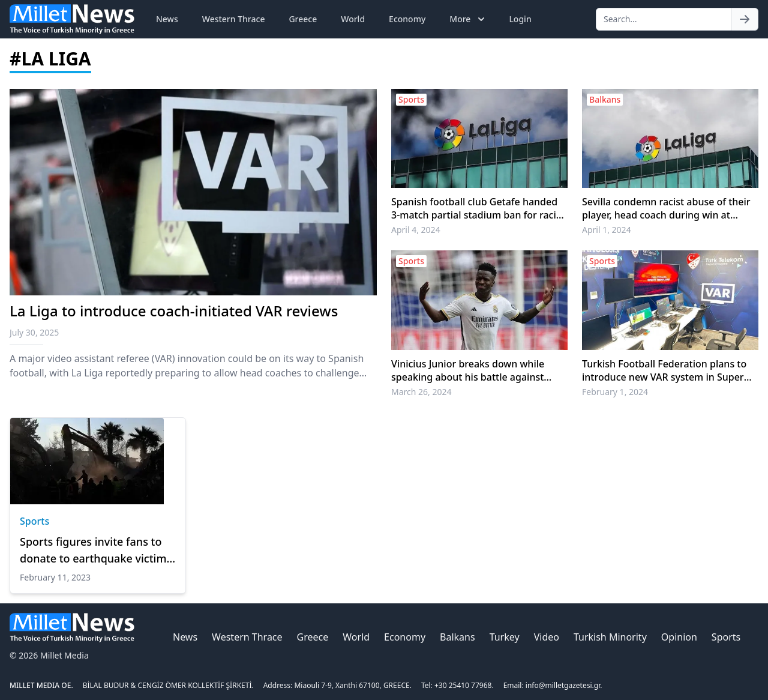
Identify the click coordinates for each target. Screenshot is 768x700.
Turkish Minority (610, 637)
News (167, 19)
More (468, 19)
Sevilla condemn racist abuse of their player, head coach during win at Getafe (666, 208)
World (353, 19)
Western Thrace (234, 19)
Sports (34, 521)
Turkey (505, 637)
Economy (407, 19)
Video (547, 637)
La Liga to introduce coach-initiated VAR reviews (174, 311)
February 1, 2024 (615, 392)
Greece (303, 19)
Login (520, 19)
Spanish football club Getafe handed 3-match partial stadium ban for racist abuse (478, 208)
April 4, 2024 (416, 230)
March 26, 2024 (421, 392)
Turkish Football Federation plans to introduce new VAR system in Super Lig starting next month (664, 370)
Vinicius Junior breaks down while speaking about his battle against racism (468, 370)
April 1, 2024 (607, 230)
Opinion (679, 637)
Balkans (457, 637)
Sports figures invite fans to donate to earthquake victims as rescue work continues (96, 551)
